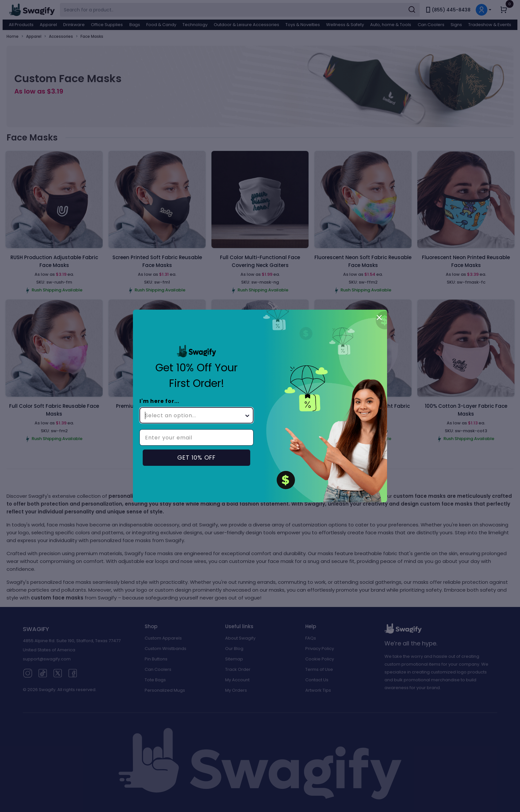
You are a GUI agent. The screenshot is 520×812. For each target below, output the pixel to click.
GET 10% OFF (196, 458)
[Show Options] (247, 415)
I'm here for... (159, 401)
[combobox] (195, 415)
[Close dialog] (379, 317)
